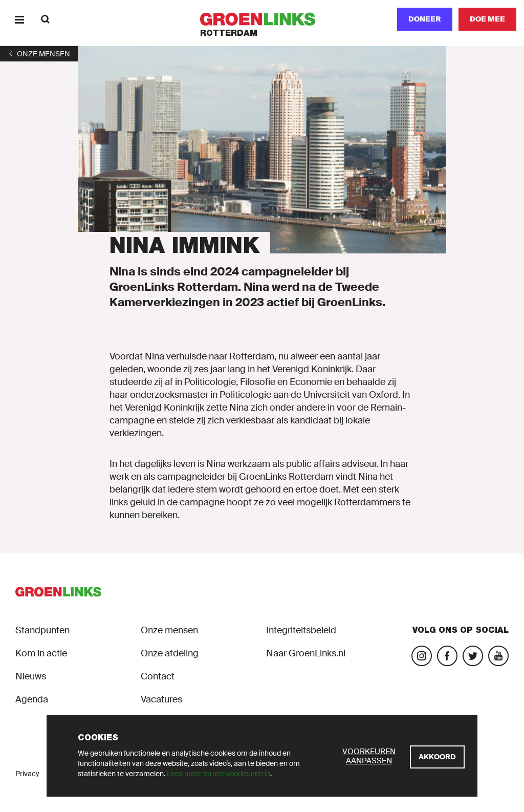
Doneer (425, 19)
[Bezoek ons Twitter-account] (473, 656)
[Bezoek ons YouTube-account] (498, 656)
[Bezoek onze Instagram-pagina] (422, 656)
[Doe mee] (487, 19)
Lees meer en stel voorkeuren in (219, 774)
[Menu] (19, 19)
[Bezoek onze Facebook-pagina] (447, 656)
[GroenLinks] (262, 19)
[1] (39, 54)
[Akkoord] (437, 757)
